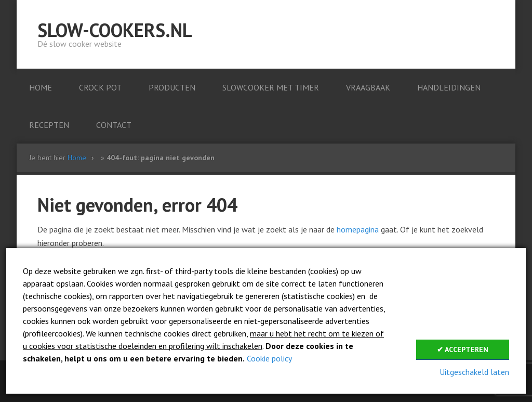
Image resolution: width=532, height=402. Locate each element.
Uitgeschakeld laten (474, 372)
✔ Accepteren (463, 349)
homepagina (358, 229)
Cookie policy (269, 358)
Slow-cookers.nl (115, 30)
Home (77, 158)
